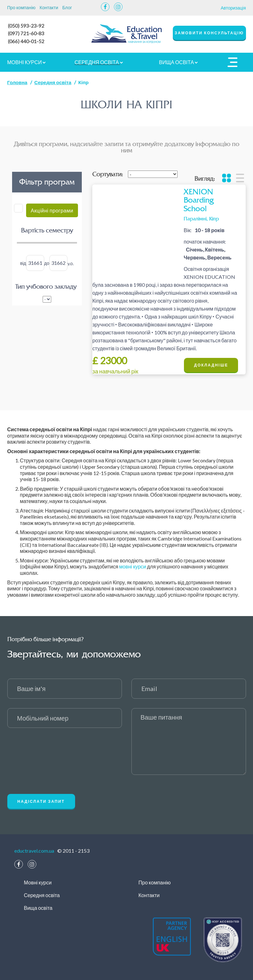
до (47, 262)
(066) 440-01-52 (26, 40)
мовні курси (133, 565)
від (23, 262)
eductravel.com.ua (34, 850)
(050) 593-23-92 (26, 26)
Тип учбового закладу (46, 286)
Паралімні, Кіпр (201, 218)
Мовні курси (27, 61)
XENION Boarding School (199, 199)
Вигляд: (205, 178)
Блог (67, 7)
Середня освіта (99, 61)
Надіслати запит (41, 800)
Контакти (49, 7)
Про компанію (21, 7)
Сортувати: (108, 173)
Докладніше (211, 364)
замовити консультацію (209, 33)
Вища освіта (179, 61)
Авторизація (233, 8)
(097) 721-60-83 (26, 33)
